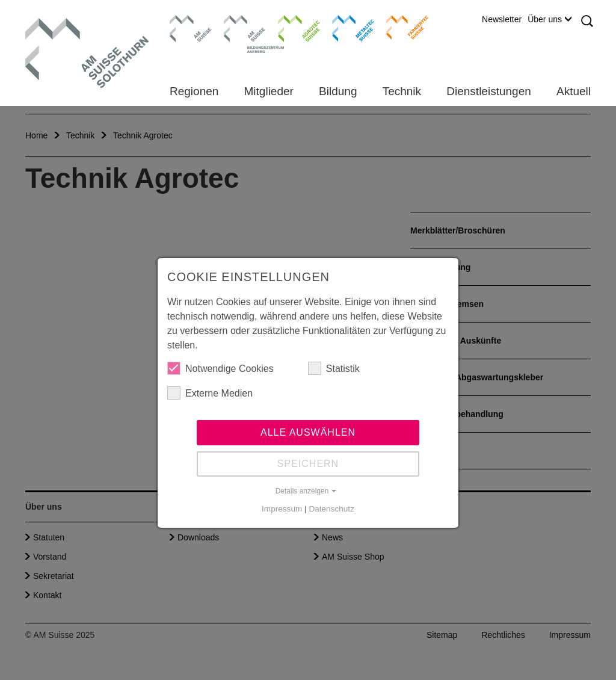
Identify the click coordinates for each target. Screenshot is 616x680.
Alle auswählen (308, 432)
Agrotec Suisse (290, 27)
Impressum (282, 509)
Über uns (550, 19)
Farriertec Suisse (402, 27)
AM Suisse (187, 21)
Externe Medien (210, 393)
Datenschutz (331, 509)
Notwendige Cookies (220, 368)
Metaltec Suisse (346, 27)
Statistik (334, 368)
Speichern (308, 464)
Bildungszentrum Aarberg (245, 27)
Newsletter (502, 19)
